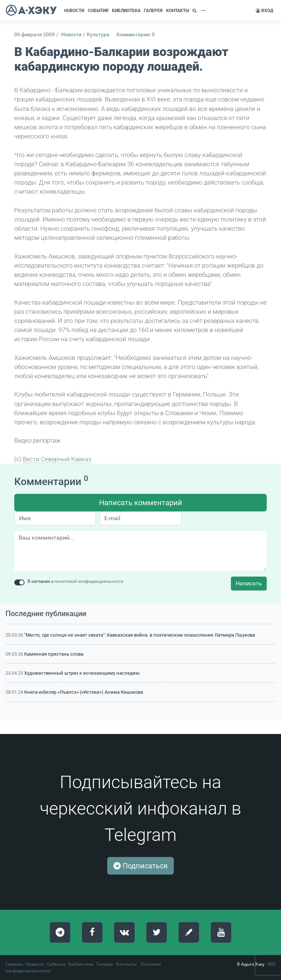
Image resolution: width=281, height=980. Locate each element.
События (56, 964)
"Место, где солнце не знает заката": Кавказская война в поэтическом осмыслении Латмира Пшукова (140, 635)
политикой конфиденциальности (89, 581)
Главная (14, 964)
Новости (71, 35)
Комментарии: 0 (136, 35)
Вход (265, 11)
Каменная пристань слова (54, 654)
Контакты (126, 964)
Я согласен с (75, 581)
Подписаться (140, 866)
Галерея (105, 964)
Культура (98, 35)
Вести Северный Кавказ (57, 459)
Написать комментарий (141, 503)
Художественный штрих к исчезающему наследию (82, 673)
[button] (195, 11)
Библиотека (81, 964)
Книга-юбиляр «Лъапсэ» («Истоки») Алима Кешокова (84, 692)
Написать (249, 583)
